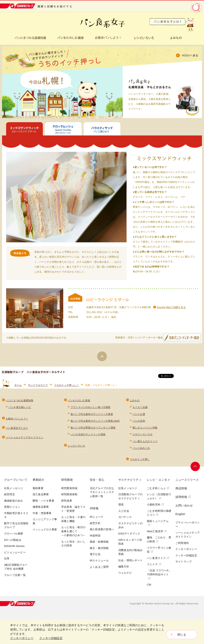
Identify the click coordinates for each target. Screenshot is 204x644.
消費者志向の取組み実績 (130, 552)
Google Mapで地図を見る (171, 307)
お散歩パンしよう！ (17, 419)
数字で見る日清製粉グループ (16, 525)
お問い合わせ (184, 505)
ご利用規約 (182, 543)
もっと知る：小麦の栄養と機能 (73, 519)
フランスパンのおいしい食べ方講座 (91, 407)
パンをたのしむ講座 (79, 400)
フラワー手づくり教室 (159, 550)
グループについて (16, 480)
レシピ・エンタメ (159, 480)
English (180, 514)
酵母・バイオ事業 (43, 501)
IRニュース (96, 517)
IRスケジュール (99, 561)
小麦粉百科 (155, 505)
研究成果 (67, 501)
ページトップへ (195, 466)
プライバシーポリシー (188, 525)
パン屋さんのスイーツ (145, 441)
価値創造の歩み (14, 501)
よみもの (135, 400)
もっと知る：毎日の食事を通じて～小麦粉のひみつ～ (73, 531)
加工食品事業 (41, 494)
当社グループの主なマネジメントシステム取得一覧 (102, 492)
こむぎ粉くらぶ (158, 488)
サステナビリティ (130, 480)
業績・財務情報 (99, 542)
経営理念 (9, 494)
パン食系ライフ (158, 558)
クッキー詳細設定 (186, 555)
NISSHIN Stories (14, 546)
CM (149, 585)
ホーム (18, 385)
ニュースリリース (187, 480)
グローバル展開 (14, 534)
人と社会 (124, 511)
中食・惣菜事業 (42, 513)
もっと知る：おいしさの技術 (73, 544)
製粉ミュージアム (158, 523)
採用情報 (183, 497)
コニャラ (154, 564)
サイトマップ (183, 562)
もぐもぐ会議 (140, 407)
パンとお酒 (139, 414)
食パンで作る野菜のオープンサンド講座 (93, 428)
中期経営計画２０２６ (16, 515)
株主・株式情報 (99, 548)
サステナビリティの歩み (130, 525)
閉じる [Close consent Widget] (182, 635)
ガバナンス (125, 517)
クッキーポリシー (186, 549)
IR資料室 (95, 536)
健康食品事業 (41, 507)
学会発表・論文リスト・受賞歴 (73, 509)
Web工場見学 (157, 531)
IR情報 (94, 508)
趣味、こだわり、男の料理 (159, 539)
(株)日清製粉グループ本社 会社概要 (16, 567)
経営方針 (95, 523)
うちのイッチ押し (140, 459)
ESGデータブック (129, 534)
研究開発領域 (69, 488)
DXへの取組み (13, 540)
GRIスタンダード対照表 (130, 542)
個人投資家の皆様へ (102, 529)
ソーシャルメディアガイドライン (24, 437)
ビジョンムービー (15, 552)
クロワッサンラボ (143, 434)
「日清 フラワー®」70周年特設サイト (159, 574)
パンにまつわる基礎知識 (19, 400)
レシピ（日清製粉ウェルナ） (159, 496)
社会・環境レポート (130, 560)
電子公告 (95, 554)
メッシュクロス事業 (45, 529)
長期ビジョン (12, 507)
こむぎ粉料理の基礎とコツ (159, 513)
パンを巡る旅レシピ (20, 407)
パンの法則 (139, 421)
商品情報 (181, 488)
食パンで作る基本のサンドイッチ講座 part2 (95, 421)
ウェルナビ (125, 573)
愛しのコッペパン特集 (145, 428)
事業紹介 (38, 480)
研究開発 (67, 480)
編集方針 (124, 566)
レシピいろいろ (76, 446)
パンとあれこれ (141, 448)
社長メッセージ (14, 488)
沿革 (7, 558)
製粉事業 (38, 488)
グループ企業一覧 (15, 575)
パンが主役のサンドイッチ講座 (88, 434)
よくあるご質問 (99, 567)
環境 (121, 505)
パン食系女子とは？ (17, 428)
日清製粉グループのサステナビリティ (130, 496)
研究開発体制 (69, 494)
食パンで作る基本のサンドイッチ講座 (92, 414)
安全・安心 (97, 480)
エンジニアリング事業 (45, 521)
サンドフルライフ (38, 385)
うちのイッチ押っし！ (67, 385)
